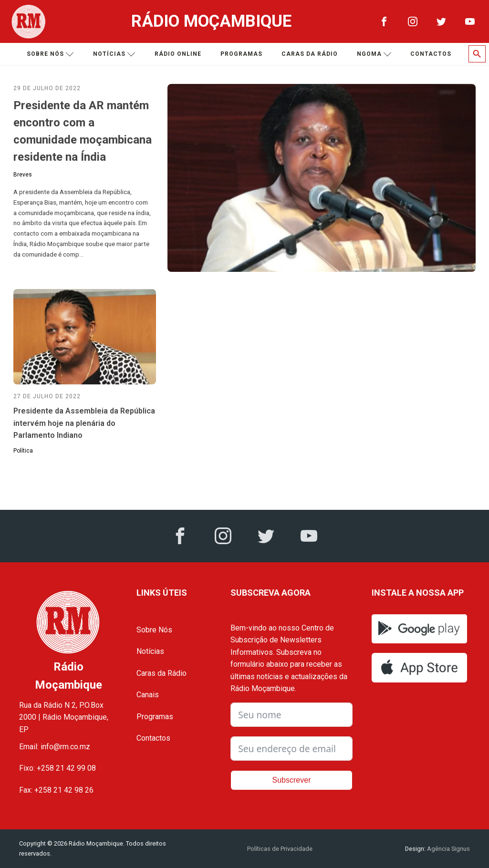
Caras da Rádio (310, 54)
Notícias (114, 54)
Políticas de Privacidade (280, 849)
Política (23, 451)
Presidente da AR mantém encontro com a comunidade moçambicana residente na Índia (83, 131)
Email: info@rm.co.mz (55, 747)
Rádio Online (178, 54)
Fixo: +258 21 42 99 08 (57, 768)
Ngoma (374, 54)
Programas (241, 54)
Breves (23, 175)
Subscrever (292, 780)
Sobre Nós (154, 630)
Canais (148, 695)
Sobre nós (50, 54)
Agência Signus (448, 849)
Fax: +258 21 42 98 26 (56, 790)
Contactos (431, 54)
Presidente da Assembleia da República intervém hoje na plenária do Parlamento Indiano (84, 423)
